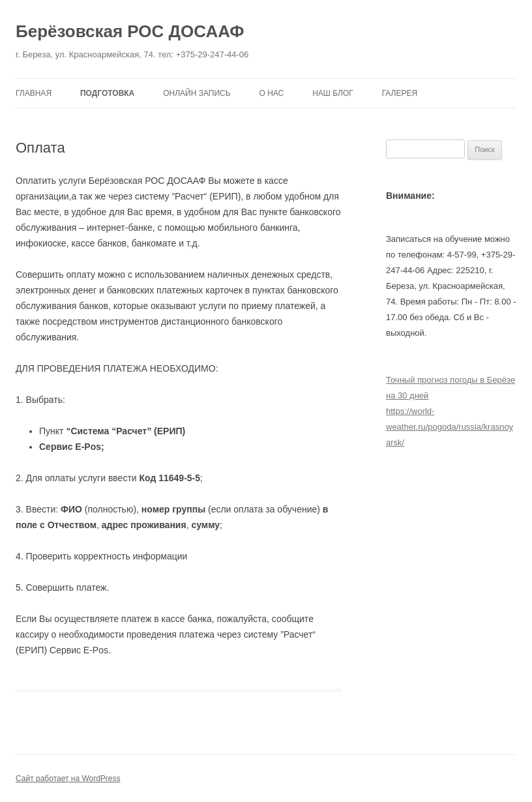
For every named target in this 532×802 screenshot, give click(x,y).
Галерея (400, 93)
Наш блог (333, 93)
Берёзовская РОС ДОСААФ (130, 31)
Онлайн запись (197, 93)
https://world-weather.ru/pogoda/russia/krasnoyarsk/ (450, 427)
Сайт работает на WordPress (68, 779)
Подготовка (107, 93)
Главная (34, 93)
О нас (272, 93)
